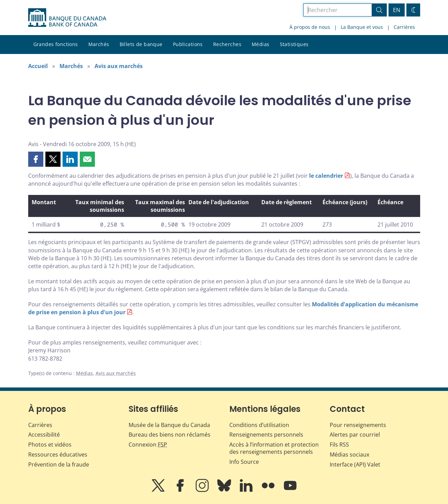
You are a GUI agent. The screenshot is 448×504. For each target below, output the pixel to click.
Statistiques (294, 44)
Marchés (99, 44)
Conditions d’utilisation (259, 425)
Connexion (148, 445)
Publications (188, 44)
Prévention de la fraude (59, 464)
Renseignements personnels (266, 435)
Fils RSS (339, 445)
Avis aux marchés (119, 66)
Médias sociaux (349, 454)
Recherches (227, 44)
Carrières (404, 27)
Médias (261, 44)
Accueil (38, 66)
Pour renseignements (358, 425)
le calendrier (326, 176)
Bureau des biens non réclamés (170, 435)
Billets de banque (141, 44)
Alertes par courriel (355, 435)
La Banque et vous (362, 27)
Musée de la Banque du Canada (169, 425)
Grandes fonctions (56, 44)
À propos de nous (310, 27)
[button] (36, 159)
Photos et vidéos (50, 445)
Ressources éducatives (58, 454)
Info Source (244, 462)
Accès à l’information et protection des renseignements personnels (274, 448)
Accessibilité (44, 435)
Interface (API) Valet (355, 464)
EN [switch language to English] (397, 10)
